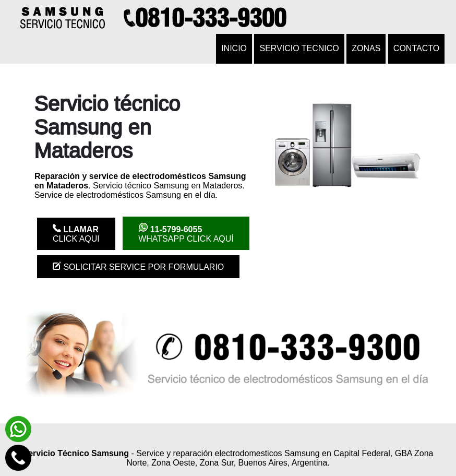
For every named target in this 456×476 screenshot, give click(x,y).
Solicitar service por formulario (138, 266)
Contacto (416, 48)
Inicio (234, 48)
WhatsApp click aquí (186, 233)
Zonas (366, 48)
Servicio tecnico (299, 48)
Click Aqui (76, 234)
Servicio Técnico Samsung (76, 453)
